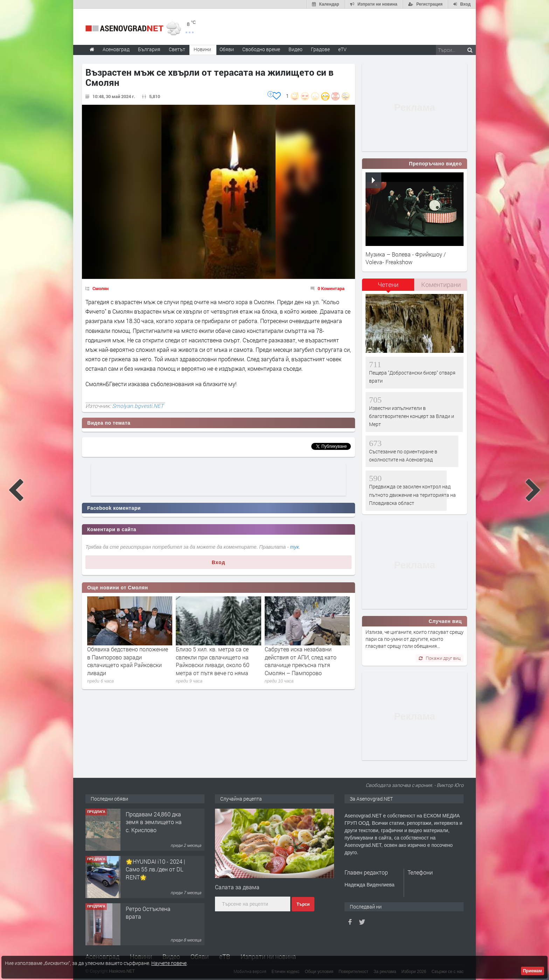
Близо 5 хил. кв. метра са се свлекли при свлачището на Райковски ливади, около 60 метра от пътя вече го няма (213, 661)
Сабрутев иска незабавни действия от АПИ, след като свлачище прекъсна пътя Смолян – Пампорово (301, 661)
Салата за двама (237, 887)
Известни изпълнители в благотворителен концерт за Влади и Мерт (412, 416)
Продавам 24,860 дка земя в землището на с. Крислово (154, 822)
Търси (303, 904)
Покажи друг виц (440, 658)
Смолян (100, 288)
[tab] (388, 287)
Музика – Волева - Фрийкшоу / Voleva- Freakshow (406, 258)
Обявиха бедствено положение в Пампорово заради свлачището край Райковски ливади (128, 661)
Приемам (533, 971)
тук (295, 547)
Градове (320, 49)
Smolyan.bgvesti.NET (138, 406)
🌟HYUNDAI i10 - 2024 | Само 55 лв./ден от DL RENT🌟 (155, 869)
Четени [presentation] (388, 285)
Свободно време (261, 49)
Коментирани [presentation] (441, 285)
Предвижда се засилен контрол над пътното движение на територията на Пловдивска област (412, 495)
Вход (219, 562)
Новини (202, 49)
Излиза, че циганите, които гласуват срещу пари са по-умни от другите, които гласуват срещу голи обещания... (415, 639)
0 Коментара (331, 288)
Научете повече (169, 963)
